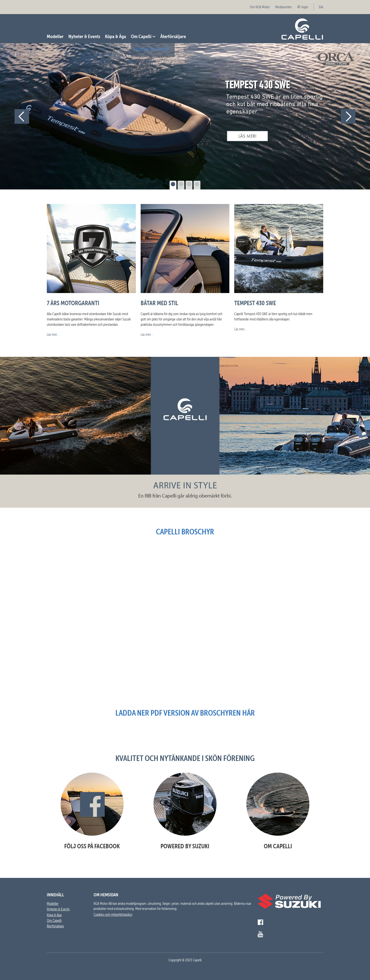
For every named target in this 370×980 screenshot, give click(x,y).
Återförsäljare (173, 36)
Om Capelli (141, 36)
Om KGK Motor (260, 7)
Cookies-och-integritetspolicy (113, 915)
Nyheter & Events (84, 36)
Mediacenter (283, 7)
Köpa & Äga (116, 36)
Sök (321, 7)
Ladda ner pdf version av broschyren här (185, 713)
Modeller (55, 36)
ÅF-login (303, 7)
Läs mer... (53, 335)
